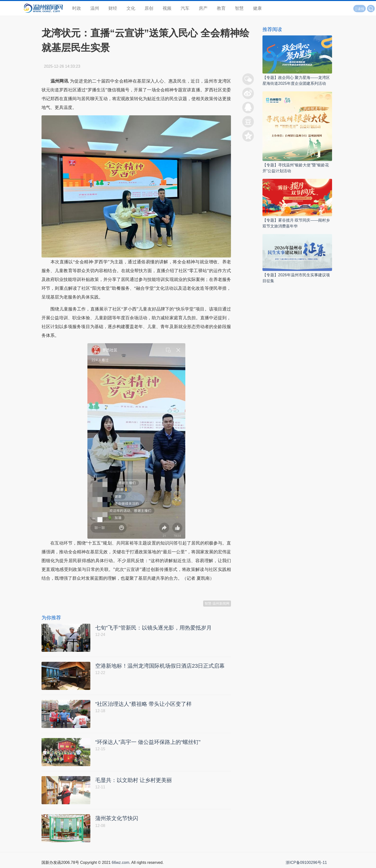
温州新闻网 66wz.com (85, 590)
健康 (257, 8)
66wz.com (120, 863)
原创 (149, 8)
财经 (113, 8)
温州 (95, 8)
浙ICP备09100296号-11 (306, 863)
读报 (360, 9)
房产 (203, 8)
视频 (167, 8)
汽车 (185, 8)
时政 (77, 8)
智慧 (239, 8)
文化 (131, 8)
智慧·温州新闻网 (217, 603)
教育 (221, 8)
